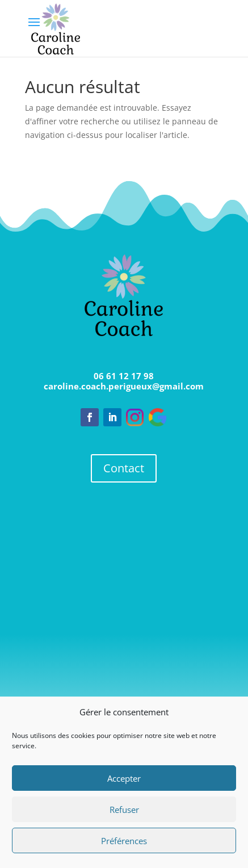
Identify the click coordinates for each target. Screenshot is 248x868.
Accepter (124, 778)
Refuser (124, 810)
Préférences (124, 841)
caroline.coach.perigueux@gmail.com (124, 386)
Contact (124, 468)
